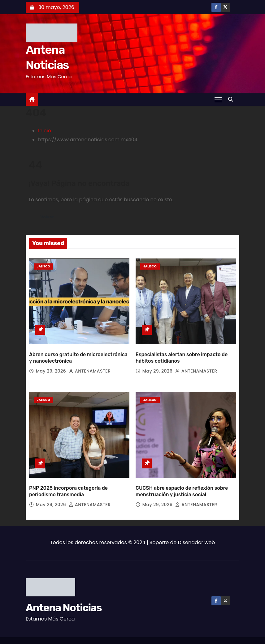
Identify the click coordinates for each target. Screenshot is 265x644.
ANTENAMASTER (90, 362)
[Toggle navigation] (218, 100)
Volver (48, 217)
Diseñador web (197, 525)
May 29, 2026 (52, 362)
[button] (232, 99)
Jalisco (43, 266)
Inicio (45, 131)
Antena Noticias (64, 590)
